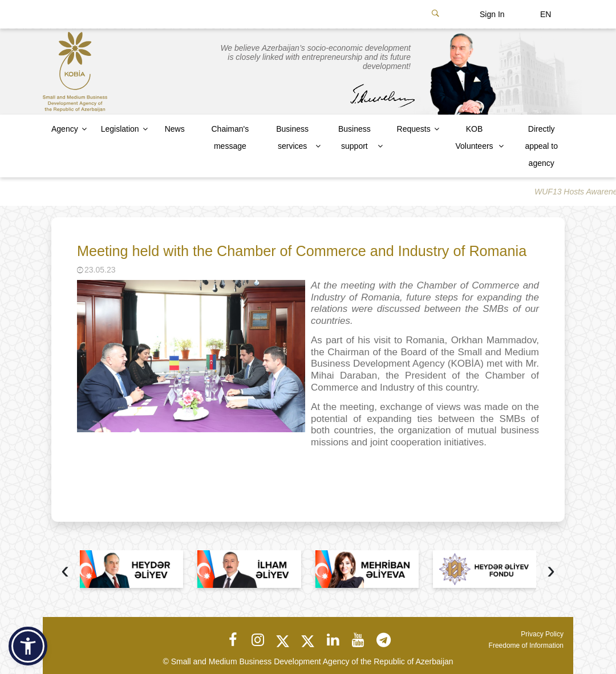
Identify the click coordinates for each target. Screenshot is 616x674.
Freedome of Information (526, 645)
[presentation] (65, 572)
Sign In (492, 14)
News (175, 129)
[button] (28, 646)
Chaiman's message (230, 137)
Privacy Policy (542, 634)
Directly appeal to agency (541, 146)
